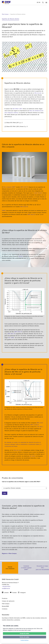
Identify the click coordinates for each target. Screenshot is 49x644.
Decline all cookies (24, 637)
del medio (32, 456)
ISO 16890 (11, 338)
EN (39, 2)
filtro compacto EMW (10, 187)
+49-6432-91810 (6, 587)
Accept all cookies (24, 633)
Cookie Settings (24, 640)
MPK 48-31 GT (12, 334)
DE (38, 2)
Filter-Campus (5, 14)
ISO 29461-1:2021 (18, 109)
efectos (21, 256)
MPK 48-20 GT (18, 332)
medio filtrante (38, 193)
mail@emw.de (6, 588)
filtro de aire (38, 93)
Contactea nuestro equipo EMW (26, 567)
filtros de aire (17, 450)
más (5, 493)
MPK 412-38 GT (35, 425)
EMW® (4, 211)
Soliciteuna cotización (10, 567)
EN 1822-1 (40, 427)
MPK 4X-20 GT (24, 187)
